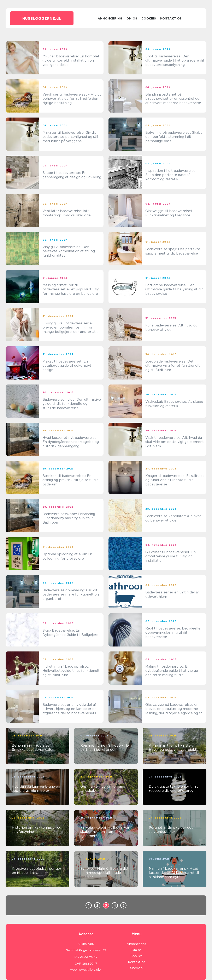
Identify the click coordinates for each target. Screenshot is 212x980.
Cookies (149, 18)
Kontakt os (171, 18)
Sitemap (136, 968)
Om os (132, 18)
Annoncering (110, 18)
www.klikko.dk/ (90, 970)
